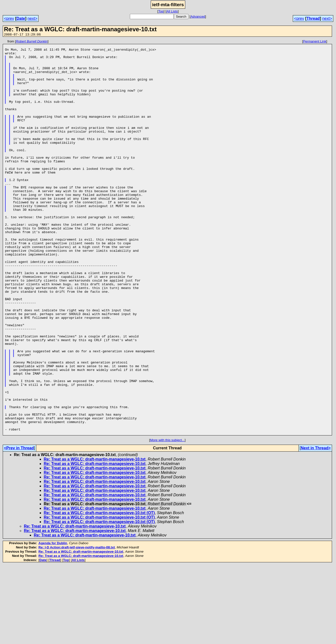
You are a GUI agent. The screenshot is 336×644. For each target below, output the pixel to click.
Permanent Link (315, 42)
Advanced (198, 17)
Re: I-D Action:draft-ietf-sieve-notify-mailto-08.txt (77, 626)
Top (161, 11)
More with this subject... (167, 519)
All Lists (172, 11)
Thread (313, 18)
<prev (9, 18)
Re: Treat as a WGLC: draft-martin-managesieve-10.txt (95, 538)
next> (33, 18)
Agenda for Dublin (53, 622)
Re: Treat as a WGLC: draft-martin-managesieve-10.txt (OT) (99, 592)
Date (21, 18)
